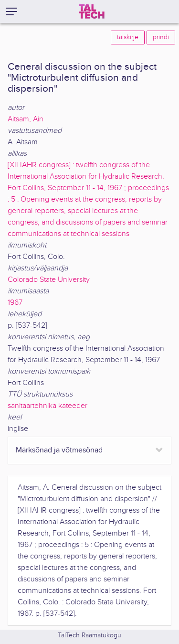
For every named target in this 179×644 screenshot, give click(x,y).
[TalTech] (92, 11)
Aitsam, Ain (26, 119)
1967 (15, 303)
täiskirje (128, 37)
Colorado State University (49, 280)
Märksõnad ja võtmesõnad (59, 450)
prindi (161, 37)
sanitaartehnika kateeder (47, 406)
